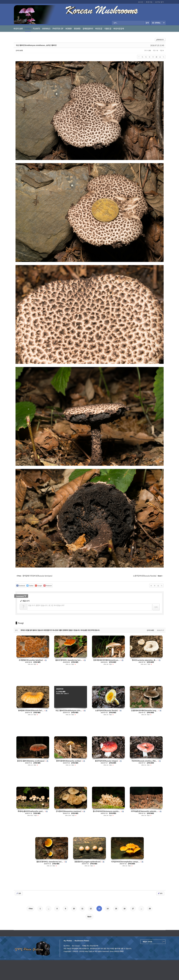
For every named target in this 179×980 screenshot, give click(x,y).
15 (116, 909)
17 (133, 909)
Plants (36, 29)
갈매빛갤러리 (88, 29)
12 (91, 909)
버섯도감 (99, 29)
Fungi (28, 29)
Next (89, 917)
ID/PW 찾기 (160, 2)
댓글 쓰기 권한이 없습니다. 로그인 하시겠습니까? (46, 605)
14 (108, 909)
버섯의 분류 (18, 29)
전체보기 (158, 23)
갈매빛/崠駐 (19, 50)
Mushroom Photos (82, 941)
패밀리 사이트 (148, 942)
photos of (58, 29)
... (49, 909)
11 (82, 909)
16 (124, 909)
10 (74, 909)
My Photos (68, 941)
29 (150, 909)
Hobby (69, 29)
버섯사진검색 (119, 29)
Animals (46, 29)
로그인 (141, 2)
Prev (30, 909)
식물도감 (108, 29)
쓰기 (160, 893)
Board (77, 29)
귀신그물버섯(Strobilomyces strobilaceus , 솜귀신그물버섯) (36, 45)
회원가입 (149, 2)
